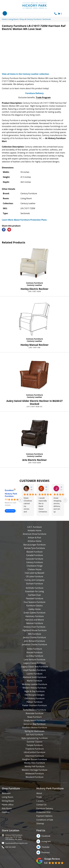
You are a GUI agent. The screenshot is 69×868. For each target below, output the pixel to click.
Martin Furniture (34, 681)
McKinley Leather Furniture (35, 684)
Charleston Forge (34, 566)
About (39, 793)
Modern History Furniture (34, 688)
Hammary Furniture (34, 616)
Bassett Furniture (34, 552)
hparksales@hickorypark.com (16, 843)
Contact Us (41, 805)
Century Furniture (34, 283)
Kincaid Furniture (35, 652)
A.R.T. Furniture (34, 527)
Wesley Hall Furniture (34, 766)
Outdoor (6, 812)
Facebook (46, 836)
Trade (39, 797)
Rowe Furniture (34, 717)
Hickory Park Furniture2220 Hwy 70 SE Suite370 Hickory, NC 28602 (14, 837)
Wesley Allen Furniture (34, 763)
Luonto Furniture (34, 674)
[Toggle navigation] (5, 13)
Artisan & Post (34, 538)
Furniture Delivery (34, 93)
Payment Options (44, 816)
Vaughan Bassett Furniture (34, 759)
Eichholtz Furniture (34, 588)
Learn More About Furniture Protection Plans (24, 220)
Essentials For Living (34, 591)
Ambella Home (34, 530)
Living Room (8, 797)
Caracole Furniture (34, 559)
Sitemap (40, 823)
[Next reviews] (65, 500)
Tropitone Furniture (34, 749)
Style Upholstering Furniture (35, 738)
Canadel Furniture (34, 555)
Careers (40, 801)
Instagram (46, 841)
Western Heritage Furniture (35, 770)
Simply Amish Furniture (35, 720)
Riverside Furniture (35, 713)
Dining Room (8, 801)
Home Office (8, 805)
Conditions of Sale (45, 820)
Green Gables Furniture (34, 613)
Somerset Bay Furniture (34, 724)
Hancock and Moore (35, 620)
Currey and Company (35, 580)
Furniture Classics (34, 606)
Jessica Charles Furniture (34, 637)
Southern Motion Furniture (34, 728)
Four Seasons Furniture (34, 602)
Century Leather (34, 285)
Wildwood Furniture (35, 774)
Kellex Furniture (35, 649)
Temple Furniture (34, 745)
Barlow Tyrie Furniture (34, 548)
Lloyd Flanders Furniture (35, 670)
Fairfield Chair (34, 595)
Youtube (46, 847)
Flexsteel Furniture (34, 598)
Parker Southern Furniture (35, 705)
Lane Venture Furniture (34, 660)
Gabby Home (35, 609)
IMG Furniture (34, 634)
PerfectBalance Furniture (34, 710)
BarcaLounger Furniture (35, 545)
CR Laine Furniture (35, 576)
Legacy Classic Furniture (34, 663)
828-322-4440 (11, 847)
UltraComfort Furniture (34, 752)
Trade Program (43, 97)
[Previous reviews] (21, 500)
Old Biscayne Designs (34, 695)
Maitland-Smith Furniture (35, 677)
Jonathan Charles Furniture (34, 644)
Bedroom (6, 793)
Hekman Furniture (34, 623)
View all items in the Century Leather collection (25, 74)
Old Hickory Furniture (34, 698)
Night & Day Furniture (34, 691)
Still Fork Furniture (34, 735)
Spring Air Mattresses (34, 731)
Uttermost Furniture (34, 756)
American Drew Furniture (34, 534)
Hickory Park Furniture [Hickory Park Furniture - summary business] (11, 495)
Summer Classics (34, 742)
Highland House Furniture (34, 630)
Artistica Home (35, 541)
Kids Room (7, 808)
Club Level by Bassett (34, 573)
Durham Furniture (34, 584)
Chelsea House (34, 569)
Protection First (44, 812)
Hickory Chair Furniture (34, 627)
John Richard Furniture (35, 641)
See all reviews (10, 511)
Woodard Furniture (34, 777)
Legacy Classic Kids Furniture (35, 667)
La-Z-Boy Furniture (34, 656)
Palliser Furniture (34, 702)
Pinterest (46, 852)
